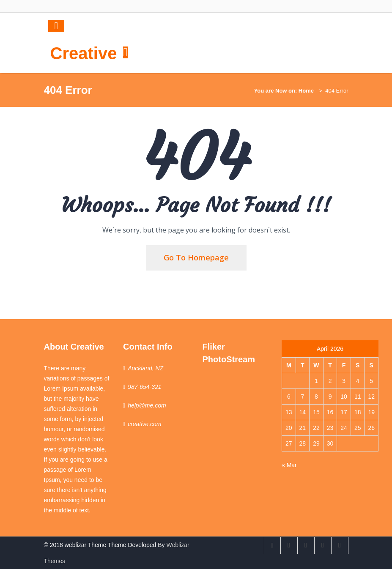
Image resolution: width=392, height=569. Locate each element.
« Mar (289, 465)
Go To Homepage (196, 257)
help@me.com (147, 405)
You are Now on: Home (284, 91)
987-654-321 (144, 387)
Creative (84, 53)
